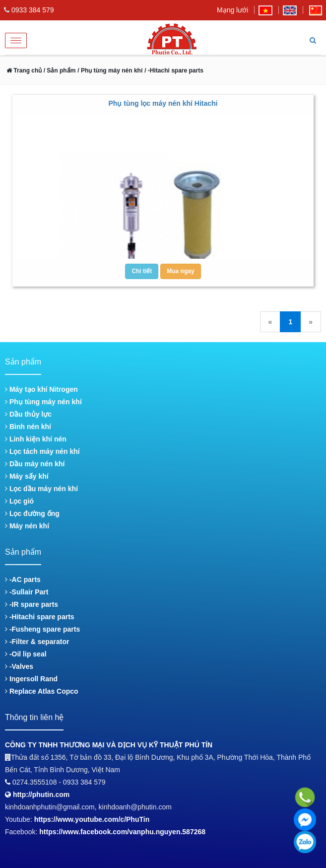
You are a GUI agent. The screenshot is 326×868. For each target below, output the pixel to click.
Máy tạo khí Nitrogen (41, 389)
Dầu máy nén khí (35, 464)
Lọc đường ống (32, 513)
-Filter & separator (37, 642)
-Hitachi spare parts (40, 617)
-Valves (19, 666)
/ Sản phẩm (59, 71)
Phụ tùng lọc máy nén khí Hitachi (163, 103)
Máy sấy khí (27, 476)
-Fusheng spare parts (42, 629)
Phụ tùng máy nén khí (43, 402)
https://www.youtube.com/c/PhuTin (92, 819)
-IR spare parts (32, 604)
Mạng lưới (232, 10)
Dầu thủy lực (28, 414)
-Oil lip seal (26, 654)
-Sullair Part (27, 592)
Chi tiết (142, 271)
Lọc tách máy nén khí (42, 451)
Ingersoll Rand (31, 679)
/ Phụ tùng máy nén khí (110, 71)
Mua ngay (180, 271)
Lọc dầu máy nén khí (41, 489)
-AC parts (23, 579)
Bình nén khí (28, 427)
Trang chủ (24, 71)
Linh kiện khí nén (36, 439)
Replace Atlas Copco (42, 691)
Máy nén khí (27, 526)
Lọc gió (19, 501)
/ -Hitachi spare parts (174, 71)
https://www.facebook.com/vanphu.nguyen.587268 (122, 832)
